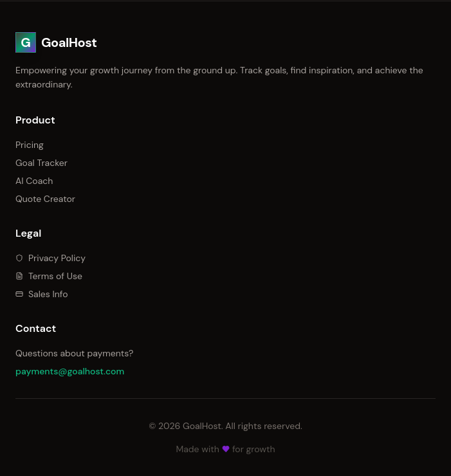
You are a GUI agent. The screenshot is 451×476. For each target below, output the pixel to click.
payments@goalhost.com (70, 371)
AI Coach (34, 181)
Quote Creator (45, 199)
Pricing (30, 145)
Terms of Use (49, 276)
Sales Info (42, 294)
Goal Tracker (41, 163)
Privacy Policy (51, 258)
